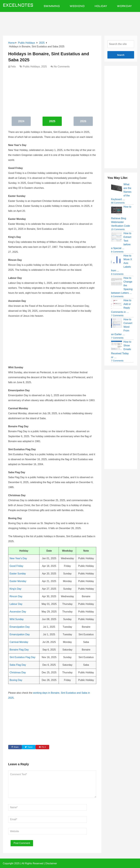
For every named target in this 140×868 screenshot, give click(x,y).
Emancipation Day (20, 627)
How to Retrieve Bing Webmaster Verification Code (121, 216)
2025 (44, 67)
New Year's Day (18, 558)
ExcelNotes (18, 6)
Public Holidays (31, 67)
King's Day (16, 589)
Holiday (101, 6)
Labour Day (16, 604)
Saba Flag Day (18, 665)
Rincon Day (16, 596)
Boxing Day (16, 680)
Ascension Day (18, 612)
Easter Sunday (18, 574)
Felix (13, 67)
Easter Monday (18, 581)
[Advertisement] (75, 22)
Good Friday (16, 566)
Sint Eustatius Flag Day (23, 657)
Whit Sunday (17, 619)
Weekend (77, 6)
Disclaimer (51, 863)
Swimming (52, 6)
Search (121, 55)
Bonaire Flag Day (19, 650)
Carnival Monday (19, 642)
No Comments (62, 67)
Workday (124, 6)
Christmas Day (18, 672)
